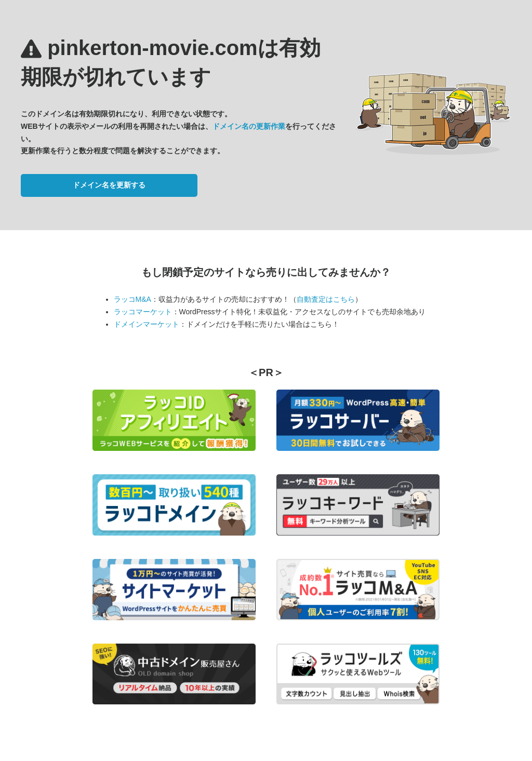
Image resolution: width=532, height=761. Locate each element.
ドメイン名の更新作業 (249, 126)
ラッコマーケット (143, 312)
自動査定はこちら (326, 299)
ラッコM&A (132, 299)
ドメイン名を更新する (109, 185)
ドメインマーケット (147, 324)
